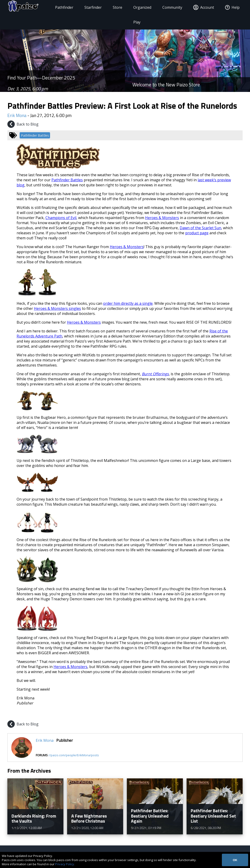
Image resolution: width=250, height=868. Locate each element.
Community (172, 7)
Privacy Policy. (65, 864)
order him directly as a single (128, 303)
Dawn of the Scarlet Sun (200, 228)
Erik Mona (17, 115)
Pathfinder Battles (35, 135)
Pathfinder (64, 7)
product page (197, 233)
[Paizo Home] (26, 7)
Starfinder (92, 7)
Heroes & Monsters (162, 218)
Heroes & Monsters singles (57, 308)
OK (235, 860)
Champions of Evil (61, 218)
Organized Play (142, 15)
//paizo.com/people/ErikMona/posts (74, 755)
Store (117, 7)
